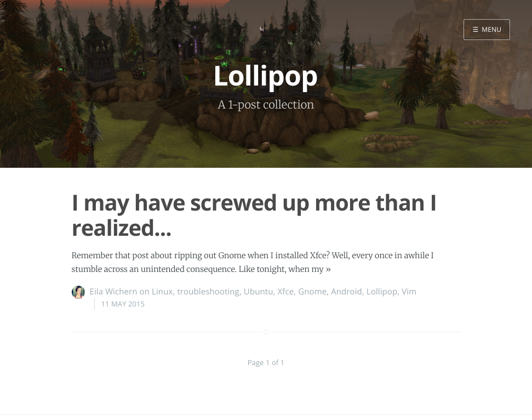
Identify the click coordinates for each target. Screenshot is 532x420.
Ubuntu (259, 292)
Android (347, 292)
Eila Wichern (114, 292)
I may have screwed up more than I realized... (254, 215)
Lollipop (382, 292)
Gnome (312, 292)
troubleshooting (208, 292)
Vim (409, 292)
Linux (162, 292)
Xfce (286, 292)
